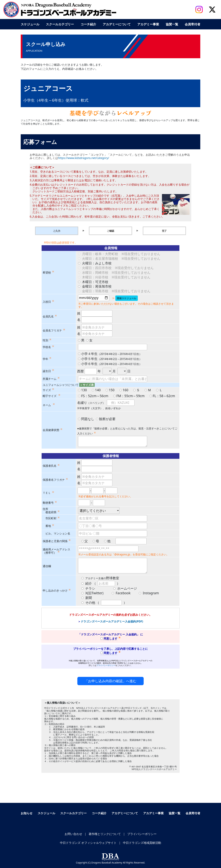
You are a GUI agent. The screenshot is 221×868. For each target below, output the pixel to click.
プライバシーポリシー (106, 665)
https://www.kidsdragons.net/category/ (84, 158)
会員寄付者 (193, 24)
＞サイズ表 (87, 385)
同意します (109, 639)
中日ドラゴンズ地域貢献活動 (142, 843)
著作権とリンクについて (105, 834)
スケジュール (30, 24)
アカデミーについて (117, 24)
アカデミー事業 (148, 24)
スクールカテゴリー (60, 24)
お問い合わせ (73, 834)
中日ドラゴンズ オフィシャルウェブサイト (88, 843)
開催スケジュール (127, 298)
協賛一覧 (172, 24)
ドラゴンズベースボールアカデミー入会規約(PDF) (112, 621)
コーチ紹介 (88, 24)
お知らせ (27, 813)
